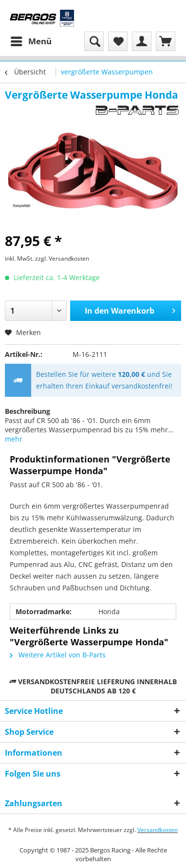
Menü (31, 40)
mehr (14, 439)
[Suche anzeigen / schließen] (94, 41)
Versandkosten (158, 830)
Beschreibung (28, 411)
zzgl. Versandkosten (62, 258)
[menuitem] (31, 41)
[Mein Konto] (142, 41)
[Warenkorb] (166, 41)
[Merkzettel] (118, 41)
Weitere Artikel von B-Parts (58, 655)
